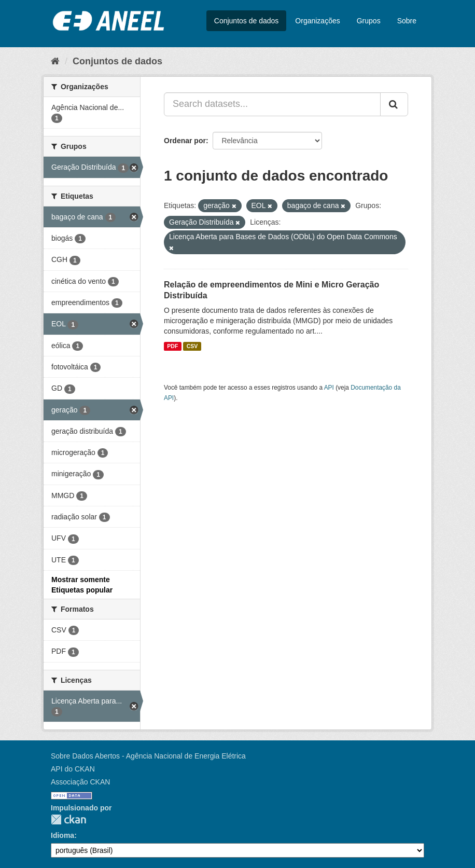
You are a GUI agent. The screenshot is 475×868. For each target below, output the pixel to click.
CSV (192, 346)
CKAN (68, 819)
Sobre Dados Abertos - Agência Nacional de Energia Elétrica (148, 756)
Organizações (317, 21)
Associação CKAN (80, 782)
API (329, 388)
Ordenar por (185, 141)
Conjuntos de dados (247, 21)
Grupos (369, 21)
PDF (172, 346)
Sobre (407, 21)
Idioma (62, 835)
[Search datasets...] (272, 104)
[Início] (55, 61)
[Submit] (394, 104)
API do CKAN (73, 769)
